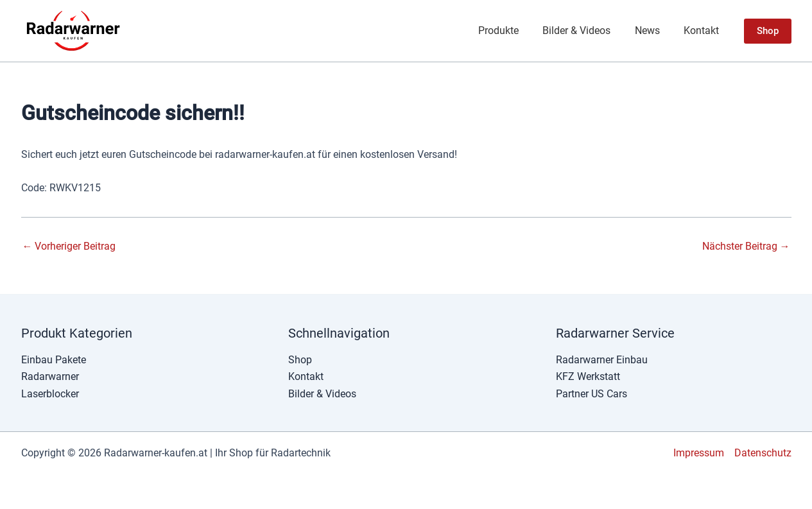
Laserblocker (50, 394)
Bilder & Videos (585, 30)
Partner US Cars (592, 394)
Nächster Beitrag (746, 246)
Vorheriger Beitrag (69, 246)
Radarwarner (50, 376)
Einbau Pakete (54, 360)
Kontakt (703, 30)
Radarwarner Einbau (602, 360)
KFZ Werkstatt (588, 376)
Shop (300, 360)
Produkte (511, 30)
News (652, 30)
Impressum (699, 453)
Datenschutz (763, 453)
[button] (768, 31)
